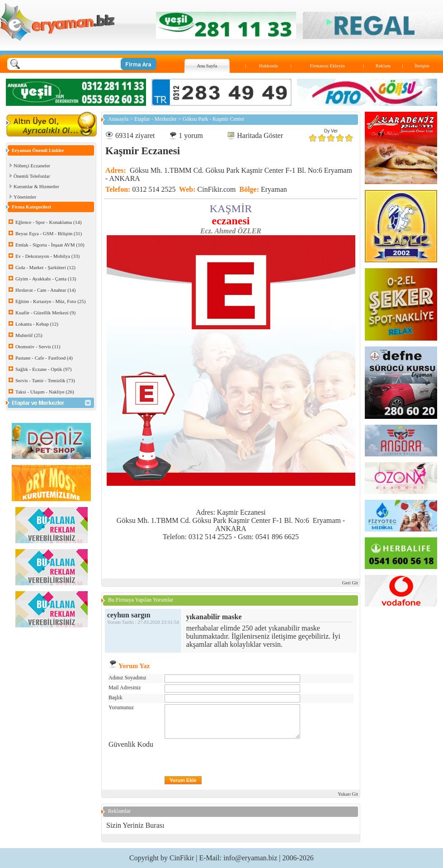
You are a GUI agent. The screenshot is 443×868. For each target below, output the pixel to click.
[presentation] (233, 758)
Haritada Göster (260, 135)
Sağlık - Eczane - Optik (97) (43, 369)
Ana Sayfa (207, 66)
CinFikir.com (217, 189)
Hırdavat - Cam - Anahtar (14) (45, 290)
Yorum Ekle (183, 780)
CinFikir (182, 858)
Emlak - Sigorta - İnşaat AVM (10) (50, 245)
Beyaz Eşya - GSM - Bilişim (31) (49, 233)
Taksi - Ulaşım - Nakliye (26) (45, 392)
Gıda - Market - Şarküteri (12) (45, 267)
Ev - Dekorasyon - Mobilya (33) (47, 256)
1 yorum (191, 135)
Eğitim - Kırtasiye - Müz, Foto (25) (51, 301)
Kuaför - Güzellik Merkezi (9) (45, 313)
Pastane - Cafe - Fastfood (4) (44, 358)
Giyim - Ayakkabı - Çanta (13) (46, 279)
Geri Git (350, 583)
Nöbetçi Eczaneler (32, 166)
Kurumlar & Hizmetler (36, 186)
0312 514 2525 (154, 189)
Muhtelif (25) (29, 335)
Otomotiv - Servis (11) (38, 346)
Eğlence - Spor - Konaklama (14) (48, 222)
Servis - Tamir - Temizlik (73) (45, 380)
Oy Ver (331, 131)
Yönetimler (25, 197)
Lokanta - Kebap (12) (37, 324)
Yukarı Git (348, 794)
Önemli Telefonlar (32, 176)
